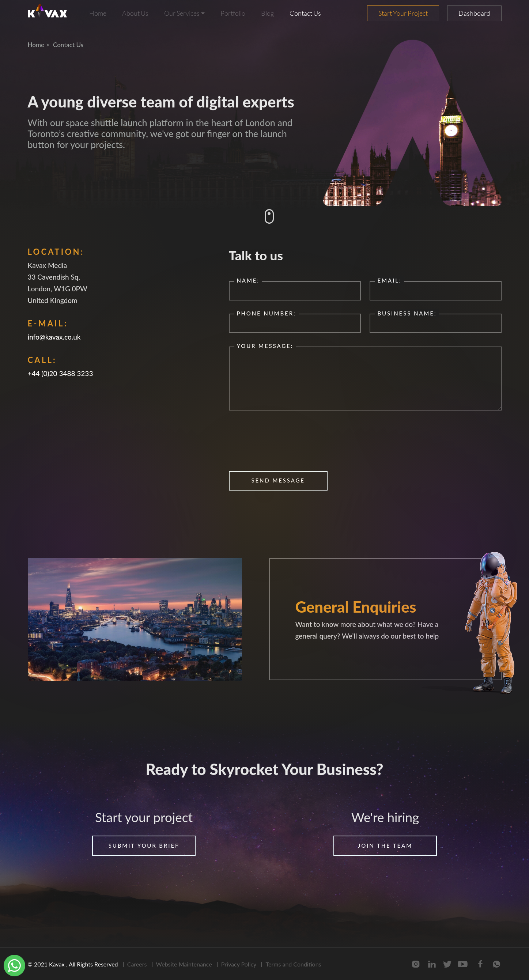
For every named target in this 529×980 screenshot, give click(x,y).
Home (98, 13)
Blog (267, 13)
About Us (135, 13)
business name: (407, 313)
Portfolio (233, 13)
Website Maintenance (184, 964)
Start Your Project (403, 13)
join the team (385, 845)
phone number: (267, 313)
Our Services (182, 13)
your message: (265, 346)
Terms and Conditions (293, 964)
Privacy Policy (239, 964)
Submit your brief (144, 845)
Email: (390, 280)
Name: (248, 280)
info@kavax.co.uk (54, 337)
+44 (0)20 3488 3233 (61, 373)
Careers (137, 964)
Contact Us (305, 13)
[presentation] (284, 442)
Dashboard (474, 13)
